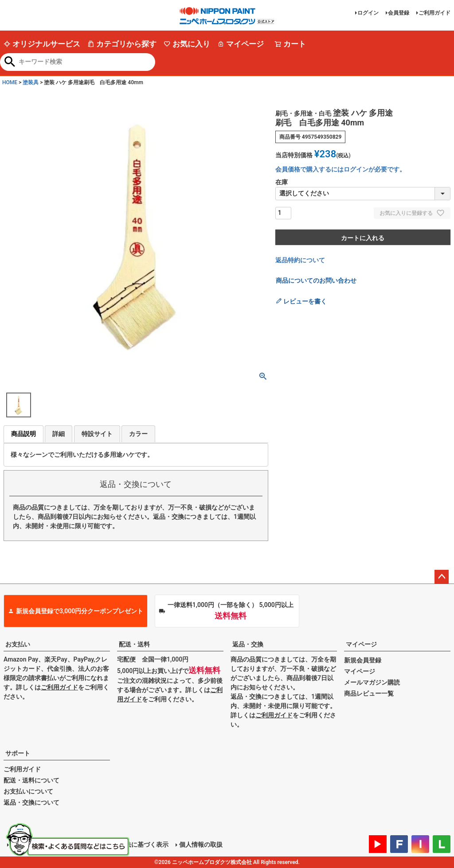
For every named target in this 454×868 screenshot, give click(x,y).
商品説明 (23, 434)
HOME (10, 82)
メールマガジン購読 (372, 682)
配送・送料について (31, 780)
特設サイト (97, 434)
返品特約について (300, 260)
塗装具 (31, 82)
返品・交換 (248, 644)
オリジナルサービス (42, 44)
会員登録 (399, 13)
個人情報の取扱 (201, 845)
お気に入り (187, 44)
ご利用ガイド (434, 13)
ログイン (368, 13)
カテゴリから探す (122, 44)
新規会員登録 (363, 660)
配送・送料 (134, 644)
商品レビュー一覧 (369, 693)
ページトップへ (442, 577)
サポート (18, 753)
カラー (138, 434)
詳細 (59, 434)
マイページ (241, 44)
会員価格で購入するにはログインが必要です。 (340, 169)
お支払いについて (28, 791)
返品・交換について (31, 802)
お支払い (18, 644)
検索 (10, 62)
